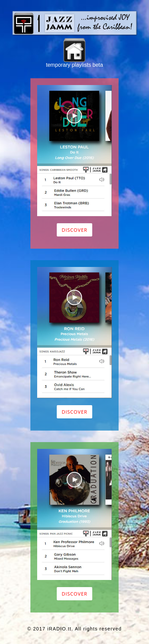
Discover (74, 230)
